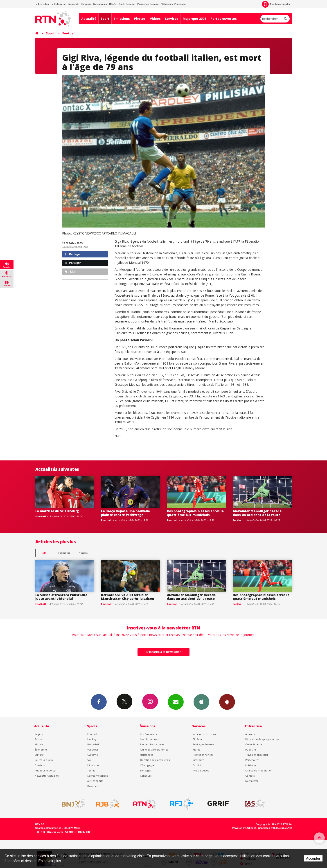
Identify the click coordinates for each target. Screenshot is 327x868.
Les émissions (148, 734)
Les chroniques (149, 739)
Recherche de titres (152, 744)
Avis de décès (201, 770)
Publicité (251, 750)
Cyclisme (93, 755)
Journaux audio (44, 760)
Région (39, 734)
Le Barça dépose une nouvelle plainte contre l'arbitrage (125, 513)
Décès (113, 4)
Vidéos (155, 19)
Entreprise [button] (59, 4)
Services (172, 19)
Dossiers (40, 765)
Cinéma (197, 739)
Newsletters (176, 702)
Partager (73, 254)
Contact (250, 776)
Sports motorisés (98, 776)
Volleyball (93, 750)
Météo (197, 750)
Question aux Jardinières (155, 760)
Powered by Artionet (244, 828)
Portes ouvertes (224, 19)
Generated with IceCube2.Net (275, 828)
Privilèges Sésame (148, 4)
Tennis (91, 770)
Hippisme (93, 765)
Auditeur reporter (46, 770)
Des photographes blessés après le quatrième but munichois (195, 513)
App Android (227, 702)
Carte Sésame (127, 4)
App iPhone (201, 702)
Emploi (197, 765)
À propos (251, 734)
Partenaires (252, 760)
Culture (39, 755)
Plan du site (83, 832)
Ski (89, 760)
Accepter (313, 858)
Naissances (100, 4)
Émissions (122, 19)
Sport (105, 19)
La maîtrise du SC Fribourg (57, 511)
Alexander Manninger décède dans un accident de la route (257, 513)
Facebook (99, 702)
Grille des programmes (154, 750)
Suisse (38, 739)
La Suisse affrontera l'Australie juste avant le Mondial (61, 597)
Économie (41, 750)
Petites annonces (203, 755)
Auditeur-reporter (276, 4)
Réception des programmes (262, 739)
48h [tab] (44, 553)
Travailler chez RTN (257, 755)
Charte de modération (259, 770)
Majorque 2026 (194, 19)
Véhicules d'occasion (174, 4)
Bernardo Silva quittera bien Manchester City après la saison (127, 597)
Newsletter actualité (47, 776)
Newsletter (252, 781)
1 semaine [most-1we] (64, 553)
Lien (70, 272)
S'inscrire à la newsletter (164, 652)
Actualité (89, 19)
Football (69, 33)
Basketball (93, 744)
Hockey (92, 739)
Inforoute (74, 4)
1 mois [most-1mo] (83, 553)
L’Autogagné (147, 765)
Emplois (86, 4)
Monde (39, 744)
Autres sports (95, 781)
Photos (140, 19)
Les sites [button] (42, 4)
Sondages (146, 770)
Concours (146, 776)
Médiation (251, 765)
